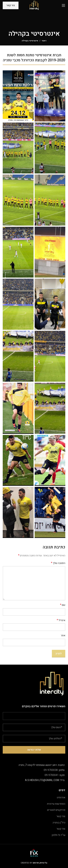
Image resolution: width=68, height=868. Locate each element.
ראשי (44, 41)
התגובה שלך (58, 563)
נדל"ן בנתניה (59, 823)
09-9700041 (52, 775)
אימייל (61, 620)
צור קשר (11, 5)
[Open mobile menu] (63, 5)
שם (63, 605)
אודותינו (61, 798)
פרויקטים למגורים (56, 810)
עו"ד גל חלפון (58, 835)
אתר (63, 635)
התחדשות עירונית (56, 804)
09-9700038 (51, 770)
